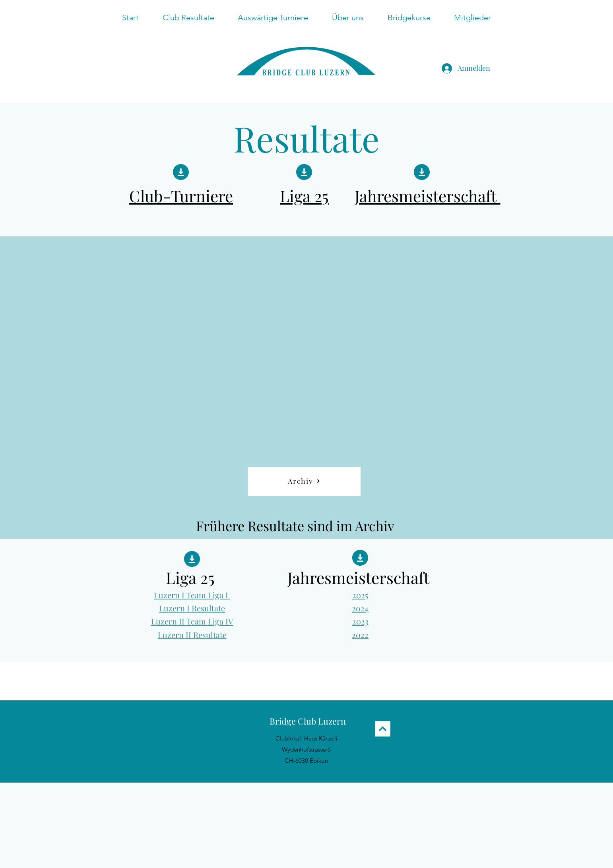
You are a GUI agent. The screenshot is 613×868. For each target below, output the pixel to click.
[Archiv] (304, 481)
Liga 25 (304, 196)
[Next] (383, 729)
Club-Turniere (181, 196)
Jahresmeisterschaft (428, 196)
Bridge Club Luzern (308, 721)
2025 (360, 595)
